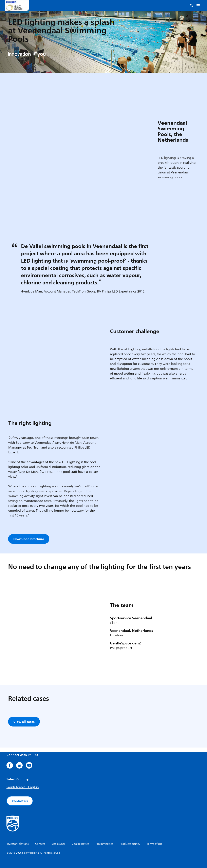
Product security (130, 844)
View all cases (24, 722)
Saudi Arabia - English (23, 787)
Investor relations (18, 844)
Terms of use (155, 844)
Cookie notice (80, 844)
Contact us (20, 801)
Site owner (58, 844)
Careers (40, 844)
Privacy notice (104, 844)
